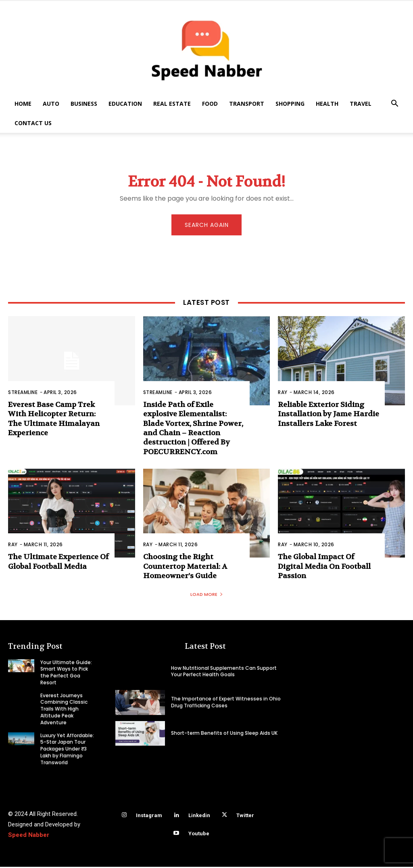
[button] (394, 104)
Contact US (33, 123)
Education (125, 104)
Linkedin (199, 817)
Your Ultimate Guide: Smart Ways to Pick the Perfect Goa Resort (66, 673)
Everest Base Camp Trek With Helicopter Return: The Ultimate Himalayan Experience (54, 420)
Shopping (290, 104)
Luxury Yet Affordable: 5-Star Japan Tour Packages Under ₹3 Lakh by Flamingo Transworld (67, 750)
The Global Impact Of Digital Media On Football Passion (324, 568)
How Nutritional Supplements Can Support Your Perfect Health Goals (224, 672)
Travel (361, 104)
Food (210, 104)
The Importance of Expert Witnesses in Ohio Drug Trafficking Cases (226, 703)
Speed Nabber (29, 836)
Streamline (23, 393)
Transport (247, 104)
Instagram (149, 817)
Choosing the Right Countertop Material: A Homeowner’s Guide (185, 568)
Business (84, 104)
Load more (207, 595)
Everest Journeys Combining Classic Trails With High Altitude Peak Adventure (64, 710)
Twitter (245, 817)
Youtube (199, 835)
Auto (51, 104)
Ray (283, 393)
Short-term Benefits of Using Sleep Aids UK (224, 734)
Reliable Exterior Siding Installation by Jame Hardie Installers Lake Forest (329, 415)
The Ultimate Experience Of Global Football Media (58, 563)
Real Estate (172, 104)
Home (23, 104)
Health (327, 104)
